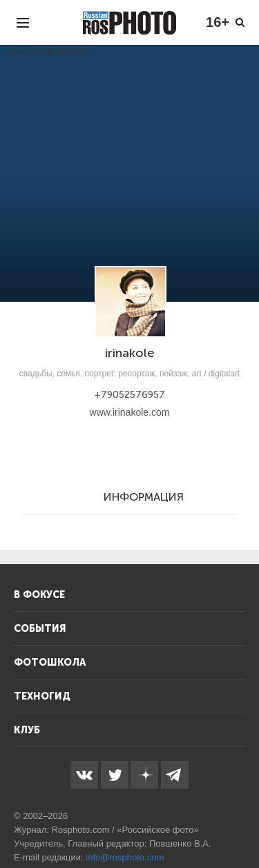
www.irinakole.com (130, 412)
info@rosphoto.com (125, 857)
